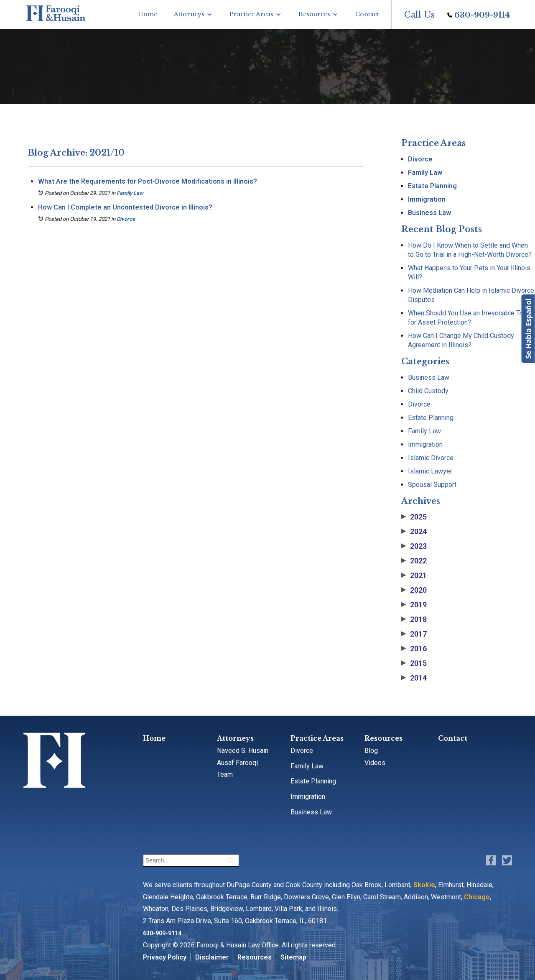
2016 (414, 649)
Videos (375, 763)
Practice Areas (251, 14)
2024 (414, 532)
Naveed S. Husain (243, 751)
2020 (414, 590)
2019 (414, 605)
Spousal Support (432, 485)
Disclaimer (212, 957)
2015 (414, 663)
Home (148, 14)
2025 (414, 517)
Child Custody (428, 391)
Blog (371, 751)
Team (225, 774)
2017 (414, 634)
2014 (414, 678)
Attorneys (189, 14)
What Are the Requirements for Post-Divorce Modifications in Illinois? (148, 181)
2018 (414, 619)
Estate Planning (432, 186)
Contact (367, 14)
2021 (414, 576)
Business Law (429, 213)
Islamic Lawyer (430, 471)
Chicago (477, 897)
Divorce (126, 219)
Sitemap (293, 957)
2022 (414, 561)
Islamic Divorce (431, 458)
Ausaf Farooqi (237, 763)
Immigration (427, 199)
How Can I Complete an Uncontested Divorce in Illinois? (125, 207)
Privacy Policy (165, 957)
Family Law (130, 193)
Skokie (424, 885)
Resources (314, 14)
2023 (414, 546)
